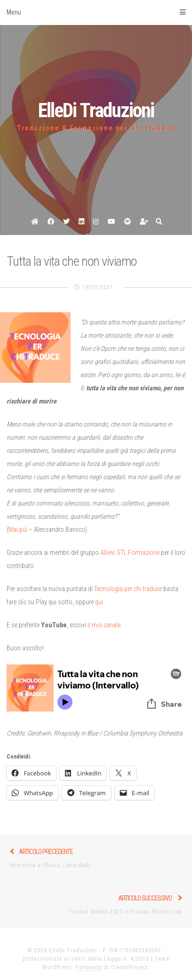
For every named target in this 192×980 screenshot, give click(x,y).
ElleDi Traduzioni (96, 110)
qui (99, 602)
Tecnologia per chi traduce (128, 589)
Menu (96, 12)
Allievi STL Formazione (130, 553)
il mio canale (104, 625)
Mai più (18, 530)
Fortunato (89, 967)
